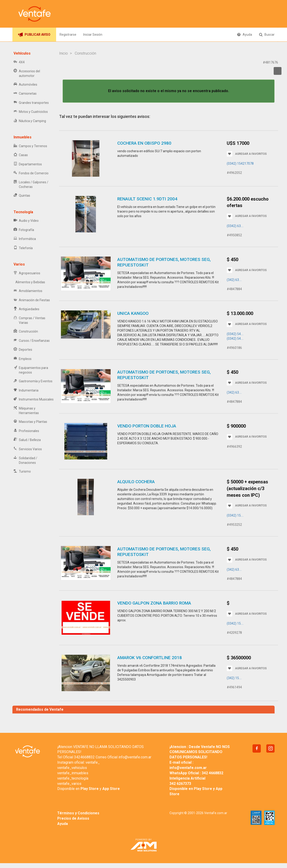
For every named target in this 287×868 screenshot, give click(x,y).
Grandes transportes (31, 103)
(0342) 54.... (235, 334)
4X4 (19, 62)
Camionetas (25, 94)
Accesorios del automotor (27, 73)
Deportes (23, 350)
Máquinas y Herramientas (26, 411)
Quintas (22, 196)
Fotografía (24, 230)
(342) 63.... (234, 280)
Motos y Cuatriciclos (31, 112)
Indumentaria (26, 390)
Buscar (267, 35)
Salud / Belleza (27, 440)
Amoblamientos (28, 291)
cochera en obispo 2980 (144, 143)
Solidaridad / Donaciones (25, 460)
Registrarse (68, 35)
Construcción (26, 332)
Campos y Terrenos (30, 146)
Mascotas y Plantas (30, 422)
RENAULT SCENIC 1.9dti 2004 (147, 199)
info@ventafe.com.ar (135, 757)
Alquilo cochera (136, 482)
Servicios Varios (28, 449)
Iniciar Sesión (93, 35)
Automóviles (25, 85)
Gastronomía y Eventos (33, 381)
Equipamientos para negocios (31, 370)
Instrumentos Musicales (34, 399)
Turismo (22, 472)
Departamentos (28, 164)
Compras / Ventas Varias (29, 320)
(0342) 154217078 (240, 164)
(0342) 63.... (235, 226)
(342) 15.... (234, 678)
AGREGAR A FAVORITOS (247, 154)
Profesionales (26, 431)
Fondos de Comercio (31, 173)
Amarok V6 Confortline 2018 (150, 658)
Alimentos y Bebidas (29, 282)
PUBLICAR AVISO (34, 35)
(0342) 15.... (235, 515)
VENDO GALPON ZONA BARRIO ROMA (154, 603)
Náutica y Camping (30, 121)
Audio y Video (26, 221)
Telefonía (23, 248)
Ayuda (245, 35)
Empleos (23, 359)
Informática (25, 239)
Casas (21, 155)
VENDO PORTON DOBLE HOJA (147, 426)
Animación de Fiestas (32, 300)
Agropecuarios (27, 273)
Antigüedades (26, 309)
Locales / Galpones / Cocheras (31, 184)
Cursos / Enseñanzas (32, 341)
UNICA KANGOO (133, 313)
